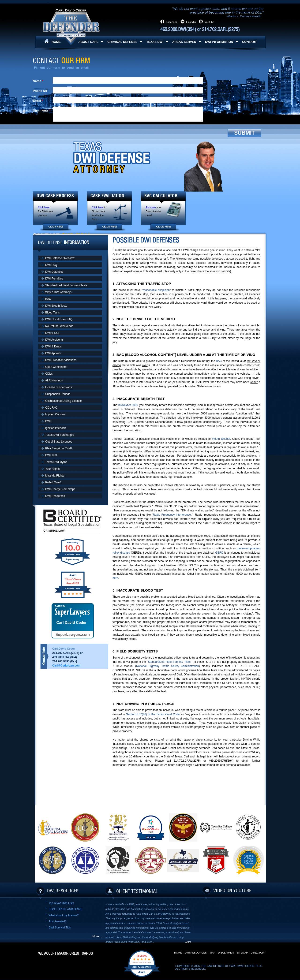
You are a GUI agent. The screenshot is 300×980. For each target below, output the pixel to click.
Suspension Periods (58, 394)
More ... (97, 936)
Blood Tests (52, 313)
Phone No (40, 91)
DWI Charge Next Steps (60, 489)
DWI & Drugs (53, 347)
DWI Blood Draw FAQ (59, 319)
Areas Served (184, 42)
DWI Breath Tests (56, 306)
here (115, 578)
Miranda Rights (55, 476)
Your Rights (52, 469)
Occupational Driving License (63, 401)
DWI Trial (51, 455)
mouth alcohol (221, 439)
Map (212, 953)
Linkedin (191, 22)
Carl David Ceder (72, 623)
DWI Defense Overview (60, 258)
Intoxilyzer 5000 (128, 405)
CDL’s (49, 374)
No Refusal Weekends (59, 326)
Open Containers (56, 367)
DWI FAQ (51, 265)
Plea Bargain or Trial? (59, 448)
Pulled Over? (53, 482)
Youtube (209, 22)
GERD (219, 553)
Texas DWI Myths (56, 462)
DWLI (49, 421)
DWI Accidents (54, 340)
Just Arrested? (58, 921)
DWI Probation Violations (61, 360)
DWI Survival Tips (60, 928)
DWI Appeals (53, 353)
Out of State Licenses (59, 442)
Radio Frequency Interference (172, 515)
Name (37, 81)
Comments (41, 110)
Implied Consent (55, 414)
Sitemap (242, 953)
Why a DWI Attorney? (59, 292)
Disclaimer (226, 953)
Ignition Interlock (55, 428)
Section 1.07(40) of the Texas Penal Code (153, 714)
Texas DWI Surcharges (60, 435)
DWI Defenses (54, 272)
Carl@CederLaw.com (66, 666)
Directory (258, 953)
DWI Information (219, 42)
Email (37, 101)
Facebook (172, 22)
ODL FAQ (51, 408)
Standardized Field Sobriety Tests (169, 662)
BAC (219, 361)
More (188, 942)
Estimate (151, 207)
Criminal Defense (122, 42)
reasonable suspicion (156, 290)
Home (178, 953)
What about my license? (64, 915)
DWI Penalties (54, 279)
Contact (249, 42)
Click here (44, 207)
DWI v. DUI (52, 333)
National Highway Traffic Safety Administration (167, 666)
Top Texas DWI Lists (61, 903)
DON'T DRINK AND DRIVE (66, 909)
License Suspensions (58, 387)
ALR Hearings (54, 380)
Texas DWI (155, 42)
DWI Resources (55, 496)
